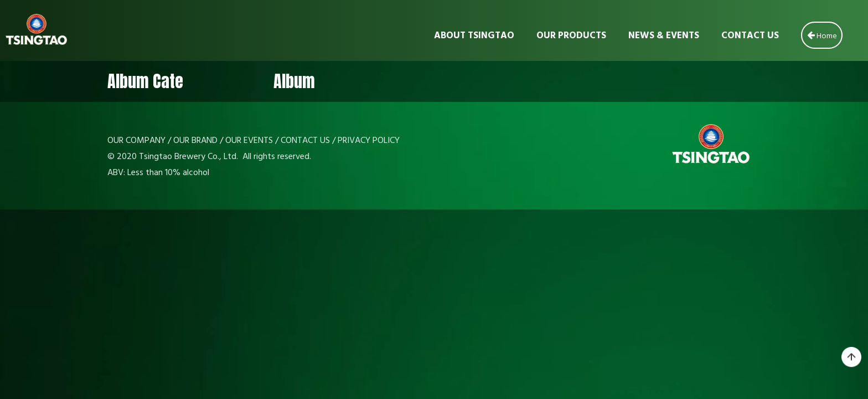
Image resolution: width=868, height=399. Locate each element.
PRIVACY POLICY (369, 141)
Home (822, 35)
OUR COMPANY (136, 141)
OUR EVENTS (249, 141)
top (851, 357)
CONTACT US (305, 141)
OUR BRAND (195, 141)
